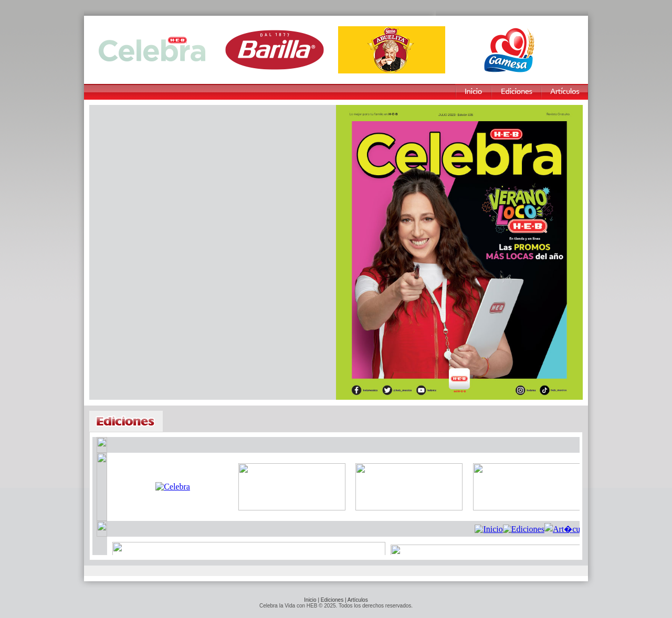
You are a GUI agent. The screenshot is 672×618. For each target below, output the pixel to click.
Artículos (358, 600)
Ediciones (332, 600)
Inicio (310, 600)
